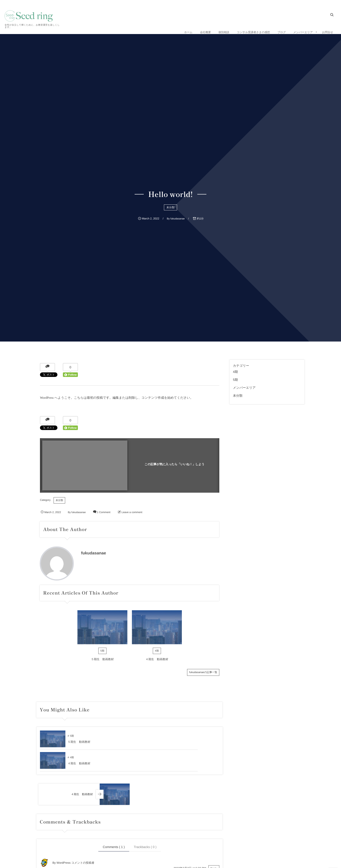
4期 (157, 654)
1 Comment (104, 512)
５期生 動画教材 (102, 663)
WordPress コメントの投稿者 (75, 841)
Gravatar (79, 866)
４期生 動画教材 (157, 663)
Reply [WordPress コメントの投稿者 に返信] (214, 847)
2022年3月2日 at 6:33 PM (190, 847)
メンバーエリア (244, 388)
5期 (102, 654)
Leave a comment (132, 512)
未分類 (170, 207)
